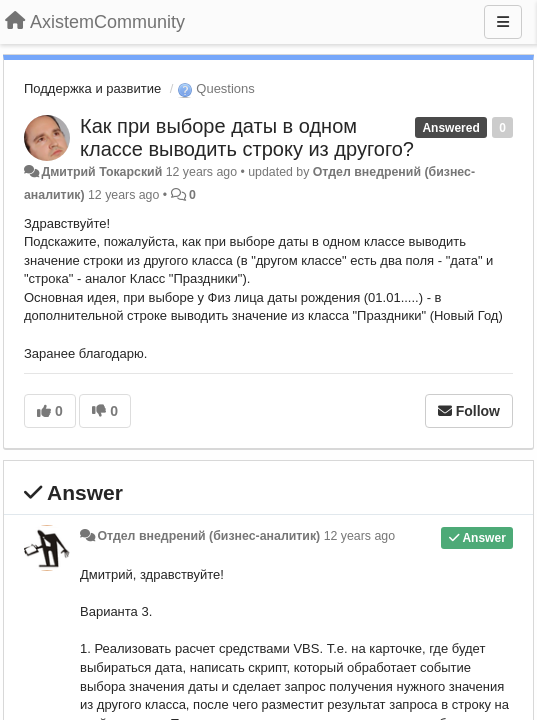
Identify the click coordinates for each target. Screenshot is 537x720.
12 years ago (359, 536)
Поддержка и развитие (92, 88)
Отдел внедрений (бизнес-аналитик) (208, 536)
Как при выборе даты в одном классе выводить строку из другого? (247, 137)
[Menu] (503, 22)
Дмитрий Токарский (101, 172)
